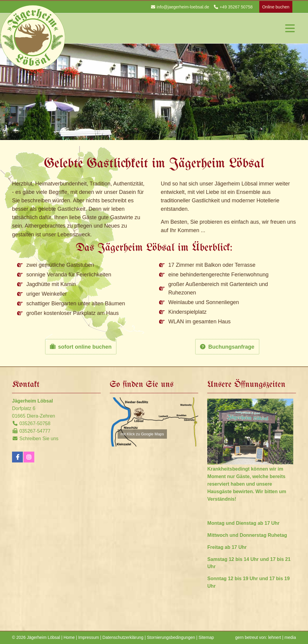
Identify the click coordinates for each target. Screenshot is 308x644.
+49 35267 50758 (236, 7)
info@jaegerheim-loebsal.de (183, 7)
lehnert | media (282, 637)
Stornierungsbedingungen (171, 637)
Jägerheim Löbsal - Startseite (33, 37)
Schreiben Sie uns (39, 439)
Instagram (29, 457)
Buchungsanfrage (231, 347)
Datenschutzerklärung (123, 637)
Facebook (17, 457)
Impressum (89, 637)
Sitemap (206, 637)
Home (69, 637)
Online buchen (276, 7)
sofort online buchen (85, 347)
